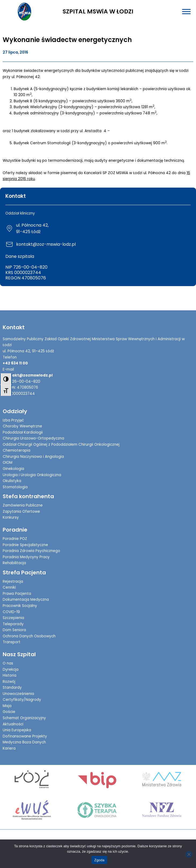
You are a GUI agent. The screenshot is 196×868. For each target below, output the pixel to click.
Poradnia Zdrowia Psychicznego (31, 551)
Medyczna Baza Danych (24, 742)
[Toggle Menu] (186, 11)
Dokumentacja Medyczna (26, 600)
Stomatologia (15, 487)
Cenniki (9, 587)
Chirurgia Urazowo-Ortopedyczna (33, 438)
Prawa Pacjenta (17, 594)
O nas (8, 663)
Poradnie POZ (15, 539)
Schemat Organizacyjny (24, 718)
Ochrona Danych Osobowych (29, 636)
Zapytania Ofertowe (21, 512)
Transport (12, 642)
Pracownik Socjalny (20, 606)
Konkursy (11, 517)
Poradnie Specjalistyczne (25, 545)
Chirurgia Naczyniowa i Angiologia (33, 457)
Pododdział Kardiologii (23, 432)
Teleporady (13, 624)
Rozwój (9, 682)
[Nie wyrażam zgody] (189, 854)
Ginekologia (13, 469)
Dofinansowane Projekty (25, 736)
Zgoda (99, 860)
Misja (7, 706)
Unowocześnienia (18, 694)
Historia (10, 675)
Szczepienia (13, 618)
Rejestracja (13, 581)
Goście (9, 712)
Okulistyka (12, 481)
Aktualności (13, 724)
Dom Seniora (14, 630)
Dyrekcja (11, 670)
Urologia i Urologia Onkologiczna (32, 475)
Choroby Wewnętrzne (22, 426)
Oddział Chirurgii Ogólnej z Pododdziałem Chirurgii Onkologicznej (61, 444)
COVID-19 (11, 612)
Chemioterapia (17, 450)
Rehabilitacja (14, 563)
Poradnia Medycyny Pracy (26, 557)
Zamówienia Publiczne (23, 505)
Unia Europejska (17, 730)
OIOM (8, 463)
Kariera (9, 748)
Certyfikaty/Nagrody (22, 700)
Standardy (12, 688)
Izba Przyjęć (13, 420)
